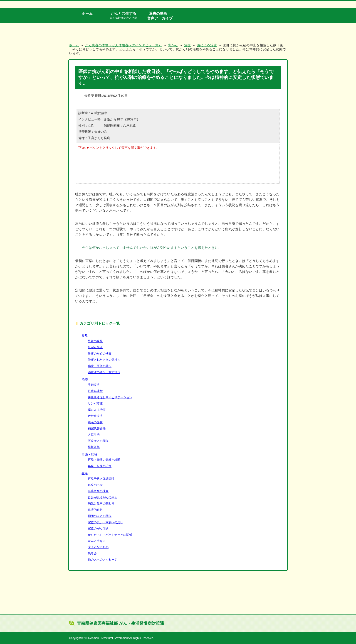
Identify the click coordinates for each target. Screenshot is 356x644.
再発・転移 (89, 454)
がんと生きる (97, 541)
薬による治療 (97, 410)
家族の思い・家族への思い (106, 522)
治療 (85, 380)
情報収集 (94, 447)
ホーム (87, 13)
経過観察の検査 (98, 491)
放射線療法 (95, 416)
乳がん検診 (95, 347)
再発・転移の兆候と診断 (104, 460)
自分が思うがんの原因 (103, 497)
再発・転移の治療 (100, 466)
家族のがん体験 (98, 528)
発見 (85, 336)
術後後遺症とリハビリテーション (110, 397)
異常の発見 (95, 341)
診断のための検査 (100, 354)
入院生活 (94, 435)
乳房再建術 (95, 391)
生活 (85, 473)
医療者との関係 (98, 441)
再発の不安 (95, 485)
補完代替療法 (97, 428)
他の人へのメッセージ (103, 560)
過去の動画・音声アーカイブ (160, 16)
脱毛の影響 (95, 422)
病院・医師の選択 (100, 366)
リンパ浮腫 (95, 403)
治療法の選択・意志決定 (104, 372)
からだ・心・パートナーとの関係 (110, 535)
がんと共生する (124, 16)
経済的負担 (95, 510)
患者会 (92, 553)
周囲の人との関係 (100, 516)
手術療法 (94, 385)
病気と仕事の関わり (101, 503)
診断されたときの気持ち (104, 360)
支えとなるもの (98, 547)
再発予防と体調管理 (101, 479)
